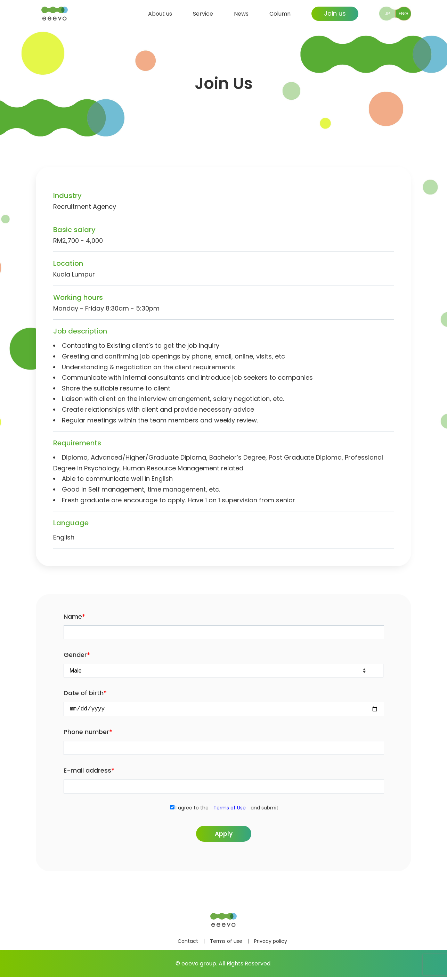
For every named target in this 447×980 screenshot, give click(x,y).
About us (160, 13)
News (241, 13)
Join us (335, 13)
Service (203, 13)
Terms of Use (230, 809)
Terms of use (226, 944)
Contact (188, 944)
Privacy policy (271, 944)
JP (387, 13)
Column (280, 13)
